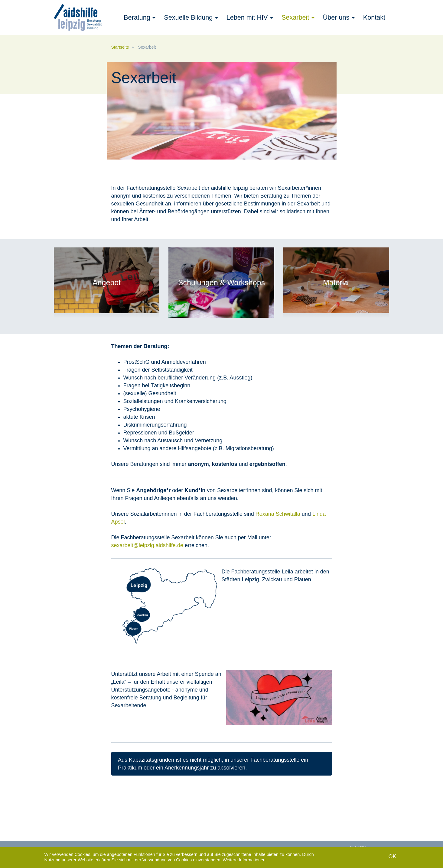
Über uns (336, 17)
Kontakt (374, 17)
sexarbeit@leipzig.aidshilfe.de (147, 545)
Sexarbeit (295, 17)
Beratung (137, 17)
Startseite (120, 47)
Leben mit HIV (247, 17)
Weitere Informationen (244, 860)
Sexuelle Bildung (188, 17)
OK (392, 857)
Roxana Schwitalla (278, 514)
